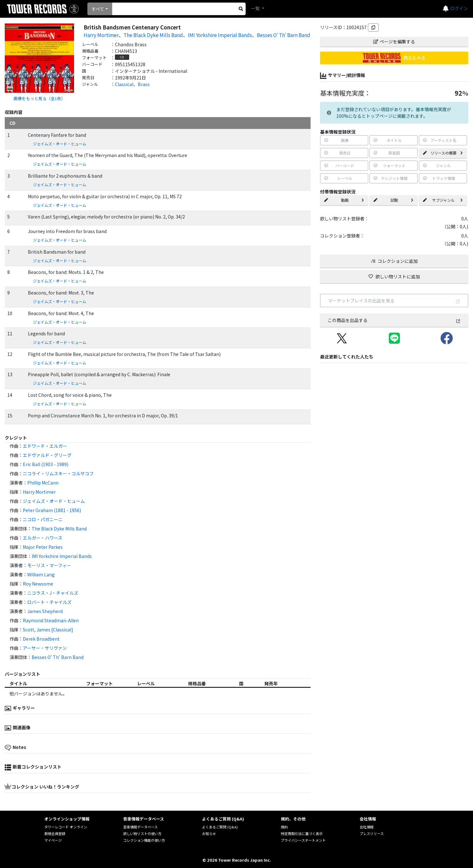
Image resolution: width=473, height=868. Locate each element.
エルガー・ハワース (43, 538)
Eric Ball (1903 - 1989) (46, 464)
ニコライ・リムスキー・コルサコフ (58, 473)
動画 (344, 200)
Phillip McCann (43, 483)
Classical (124, 84)
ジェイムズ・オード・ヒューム (60, 144)
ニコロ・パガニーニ (43, 519)
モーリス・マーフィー (49, 565)
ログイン (459, 8)
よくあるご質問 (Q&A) (220, 827)
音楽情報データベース (140, 827)
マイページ (53, 840)
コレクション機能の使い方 (144, 840)
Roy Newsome (38, 584)
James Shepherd (45, 611)
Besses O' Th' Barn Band (284, 35)
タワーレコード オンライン (66, 827)
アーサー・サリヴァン (45, 648)
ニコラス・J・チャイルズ (53, 593)
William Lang (41, 574)
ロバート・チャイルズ (49, 602)
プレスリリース (372, 833)
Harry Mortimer (101, 35)
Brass (144, 84)
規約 (284, 827)
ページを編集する (394, 41)
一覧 (256, 8)
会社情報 (367, 827)
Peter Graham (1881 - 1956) (52, 510)
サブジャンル (443, 200)
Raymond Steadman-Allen (51, 620)
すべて (98, 9)
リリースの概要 (443, 153)
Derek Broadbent (41, 639)
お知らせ (209, 833)
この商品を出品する (394, 320)
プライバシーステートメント (303, 840)
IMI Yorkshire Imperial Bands (220, 35)
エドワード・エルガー (45, 446)
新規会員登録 (55, 833)
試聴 (394, 200)
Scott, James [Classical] (48, 630)
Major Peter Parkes (43, 547)
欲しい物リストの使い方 (142, 833)
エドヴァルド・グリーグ (47, 455)
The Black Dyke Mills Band (153, 35)
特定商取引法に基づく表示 (302, 833)
